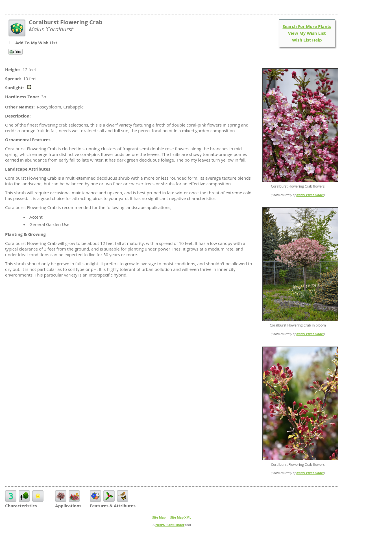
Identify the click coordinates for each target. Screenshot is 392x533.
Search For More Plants (307, 26)
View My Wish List (307, 33)
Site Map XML (181, 517)
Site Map (159, 517)
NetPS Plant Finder (310, 195)
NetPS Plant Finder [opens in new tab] (170, 525)
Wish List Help (307, 40)
